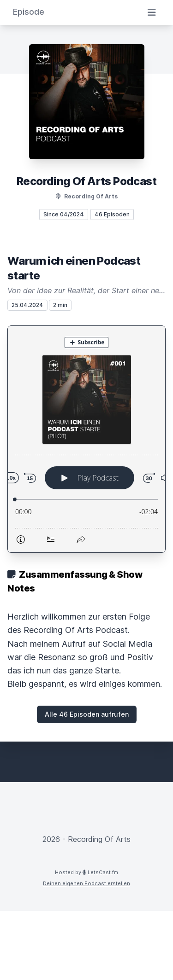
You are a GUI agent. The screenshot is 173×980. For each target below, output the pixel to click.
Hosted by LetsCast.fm (86, 872)
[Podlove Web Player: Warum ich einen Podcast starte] (86, 439)
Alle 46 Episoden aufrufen (87, 714)
